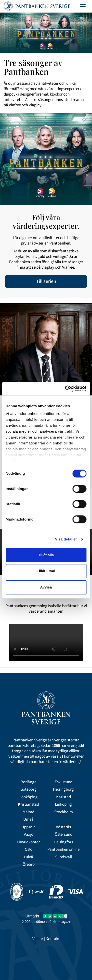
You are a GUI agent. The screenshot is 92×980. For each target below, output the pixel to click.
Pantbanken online (63, 849)
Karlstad (64, 797)
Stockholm (64, 812)
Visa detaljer (66, 539)
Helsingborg (63, 789)
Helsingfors (63, 842)
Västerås (63, 827)
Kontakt (53, 939)
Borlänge (28, 782)
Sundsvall (64, 857)
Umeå (28, 819)
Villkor (38, 939)
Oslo (29, 849)
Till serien (46, 281)
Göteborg (28, 789)
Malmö (28, 812)
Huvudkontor (29, 842)
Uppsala (28, 827)
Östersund (64, 834)
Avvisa (46, 587)
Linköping (63, 804)
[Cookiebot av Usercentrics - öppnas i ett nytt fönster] (66, 389)
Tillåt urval (46, 571)
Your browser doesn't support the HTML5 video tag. (46, 642)
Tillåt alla (46, 555)
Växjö (29, 834)
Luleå (28, 857)
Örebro (29, 865)
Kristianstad (28, 804)
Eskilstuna (64, 782)
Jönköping (28, 797)
